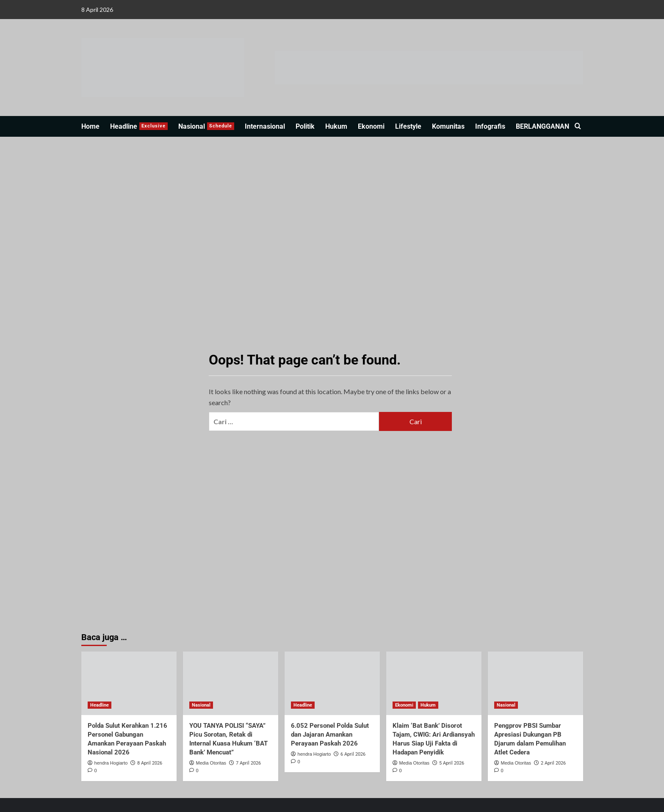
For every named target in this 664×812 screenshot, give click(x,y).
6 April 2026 (353, 754)
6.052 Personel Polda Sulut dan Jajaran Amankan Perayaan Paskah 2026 (330, 735)
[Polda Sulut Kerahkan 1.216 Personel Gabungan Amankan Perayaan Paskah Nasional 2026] (129, 683)
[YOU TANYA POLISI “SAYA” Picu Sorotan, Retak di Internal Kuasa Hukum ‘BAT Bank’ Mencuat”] (231, 683)
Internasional (265, 126)
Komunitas (448, 126)
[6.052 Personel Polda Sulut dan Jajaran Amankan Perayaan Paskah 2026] (332, 683)
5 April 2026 (452, 763)
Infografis (490, 126)
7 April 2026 (248, 763)
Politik (305, 126)
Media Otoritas (211, 763)
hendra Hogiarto (111, 763)
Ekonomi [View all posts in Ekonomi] (404, 705)
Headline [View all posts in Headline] (100, 705)
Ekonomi (371, 126)
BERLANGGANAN (542, 126)
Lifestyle (408, 126)
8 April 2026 (150, 763)
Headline (139, 126)
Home (90, 126)
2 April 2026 (553, 763)
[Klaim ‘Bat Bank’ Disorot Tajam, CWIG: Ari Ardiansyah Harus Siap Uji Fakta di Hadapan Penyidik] (434, 683)
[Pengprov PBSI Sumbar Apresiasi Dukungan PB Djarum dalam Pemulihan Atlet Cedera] (535, 683)
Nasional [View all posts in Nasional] (201, 705)
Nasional (206, 126)
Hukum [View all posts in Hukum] (428, 705)
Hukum (336, 126)
